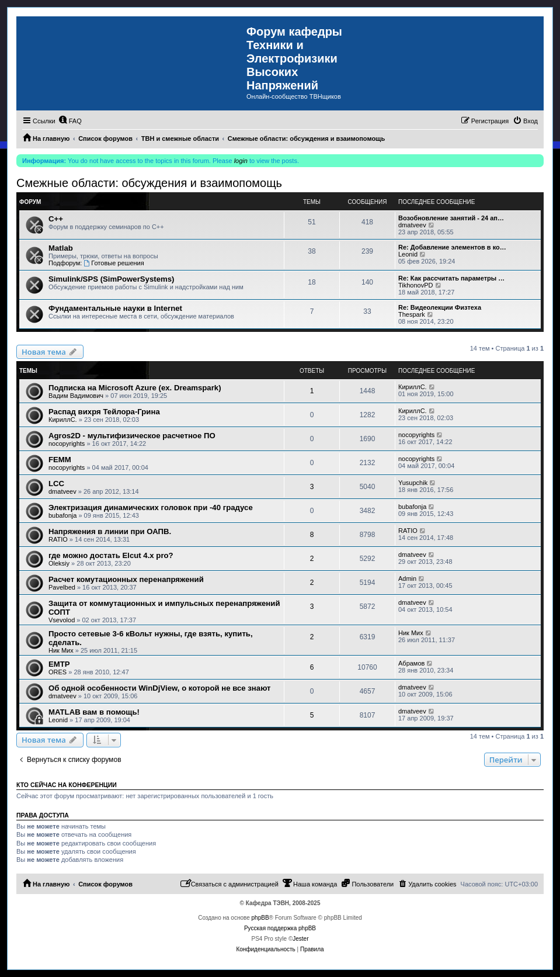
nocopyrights (67, 444)
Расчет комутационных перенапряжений (126, 579)
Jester (300, 939)
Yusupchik (413, 483)
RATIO (58, 539)
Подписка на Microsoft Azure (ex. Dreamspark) (135, 388)
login (241, 161)
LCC (56, 484)
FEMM (60, 460)
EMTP (59, 664)
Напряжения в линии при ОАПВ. (110, 531)
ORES (58, 672)
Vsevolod (62, 620)
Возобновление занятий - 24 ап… (451, 218)
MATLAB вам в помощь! (94, 712)
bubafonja (62, 515)
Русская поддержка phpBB (280, 928)
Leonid (408, 254)
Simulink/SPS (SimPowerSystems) (111, 279)
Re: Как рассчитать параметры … (451, 278)
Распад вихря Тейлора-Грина (104, 412)
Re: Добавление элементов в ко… (452, 247)
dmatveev (412, 225)
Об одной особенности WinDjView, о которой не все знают (160, 688)
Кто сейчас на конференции (67, 785)
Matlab (61, 248)
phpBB (260, 918)
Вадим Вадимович (76, 396)
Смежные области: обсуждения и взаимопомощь (149, 183)
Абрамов (411, 663)
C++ (56, 219)
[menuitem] (70, 121)
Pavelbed (62, 587)
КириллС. (413, 387)
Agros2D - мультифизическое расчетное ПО (132, 436)
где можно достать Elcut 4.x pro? (111, 555)
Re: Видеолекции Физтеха (440, 307)
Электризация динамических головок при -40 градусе (151, 507)
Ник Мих (61, 650)
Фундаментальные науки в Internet (115, 308)
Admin (407, 578)
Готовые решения (114, 263)
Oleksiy (59, 563)
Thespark (412, 314)
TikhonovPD (416, 285)
